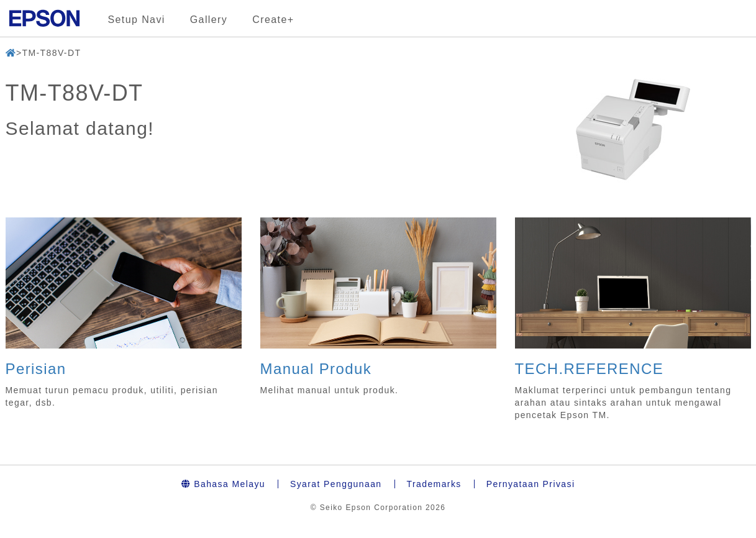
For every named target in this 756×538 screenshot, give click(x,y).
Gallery (209, 20)
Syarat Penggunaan (336, 484)
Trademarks (434, 484)
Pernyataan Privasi (531, 484)
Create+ (273, 20)
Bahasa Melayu (223, 484)
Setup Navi (137, 20)
